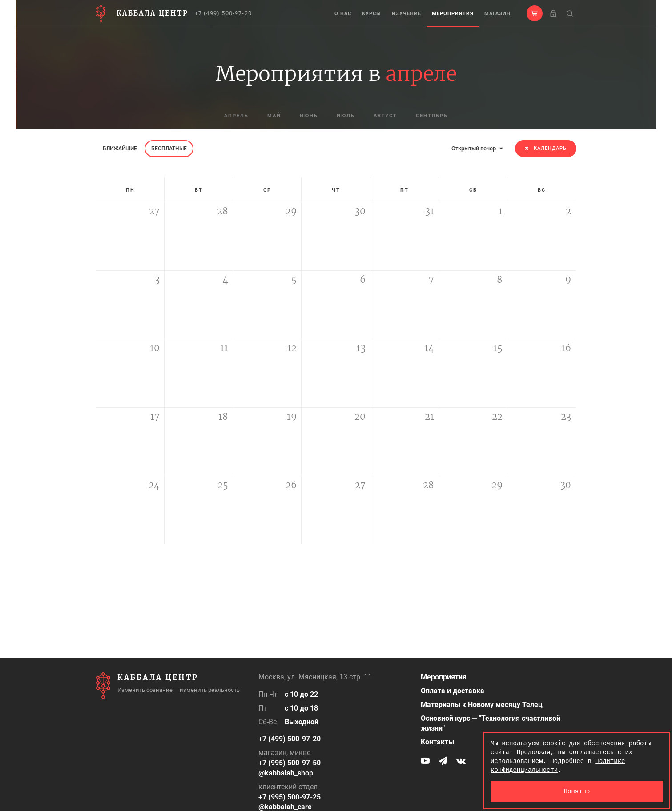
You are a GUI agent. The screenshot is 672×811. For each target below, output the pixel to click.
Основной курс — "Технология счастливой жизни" (491, 723)
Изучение (406, 14)
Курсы (372, 14)
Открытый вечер (477, 148)
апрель (236, 116)
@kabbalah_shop (286, 773)
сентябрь (432, 116)
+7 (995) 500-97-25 (290, 797)
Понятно (577, 791)
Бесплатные (169, 149)
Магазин (497, 14)
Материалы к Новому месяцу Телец (482, 705)
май (274, 116)
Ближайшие (120, 149)
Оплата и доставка (453, 691)
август (385, 116)
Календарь (546, 148)
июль (346, 116)
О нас (343, 14)
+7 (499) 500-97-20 (223, 13)
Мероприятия (453, 14)
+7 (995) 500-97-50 (290, 763)
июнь (309, 116)
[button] (535, 13)
